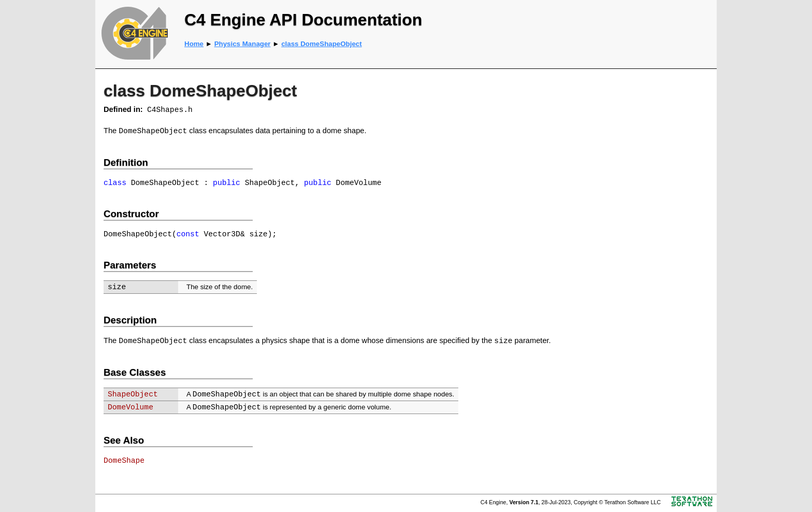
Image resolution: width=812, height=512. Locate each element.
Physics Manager (243, 44)
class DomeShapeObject (322, 44)
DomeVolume (130, 407)
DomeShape (124, 461)
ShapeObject (133, 394)
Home (194, 44)
